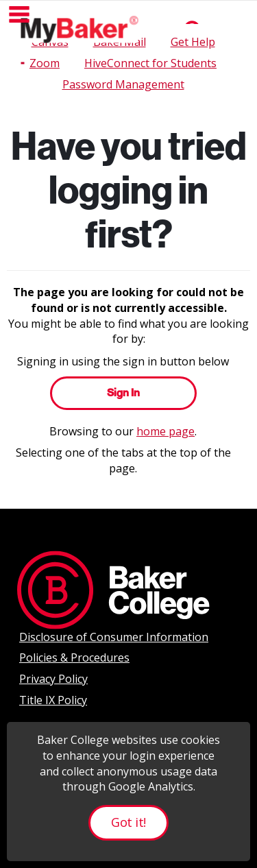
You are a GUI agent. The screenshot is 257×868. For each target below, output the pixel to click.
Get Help (193, 42)
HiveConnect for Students (150, 63)
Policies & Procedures (74, 658)
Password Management (123, 84)
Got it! (128, 822)
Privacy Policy (53, 679)
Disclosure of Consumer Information (114, 637)
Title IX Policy (53, 700)
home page (166, 431)
